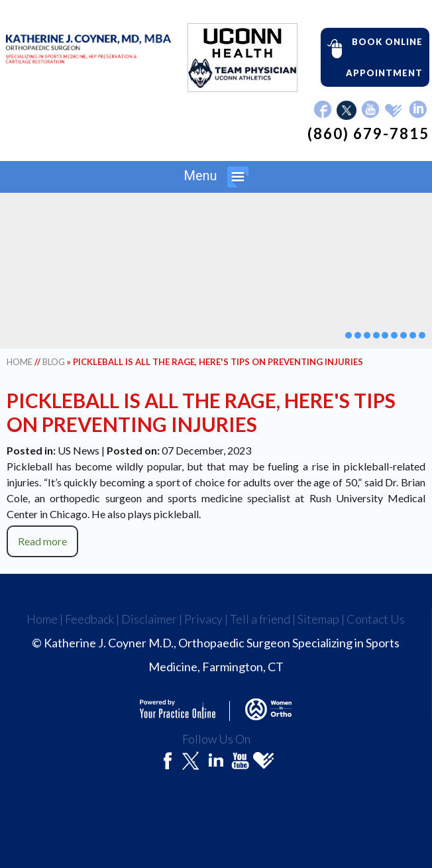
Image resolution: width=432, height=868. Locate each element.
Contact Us (376, 619)
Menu (216, 177)
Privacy (203, 619)
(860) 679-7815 (368, 134)
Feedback (89, 619)
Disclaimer (149, 619)
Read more (42, 541)
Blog (54, 362)
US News (79, 450)
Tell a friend (260, 619)
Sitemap (318, 619)
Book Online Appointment (372, 56)
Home (20, 362)
